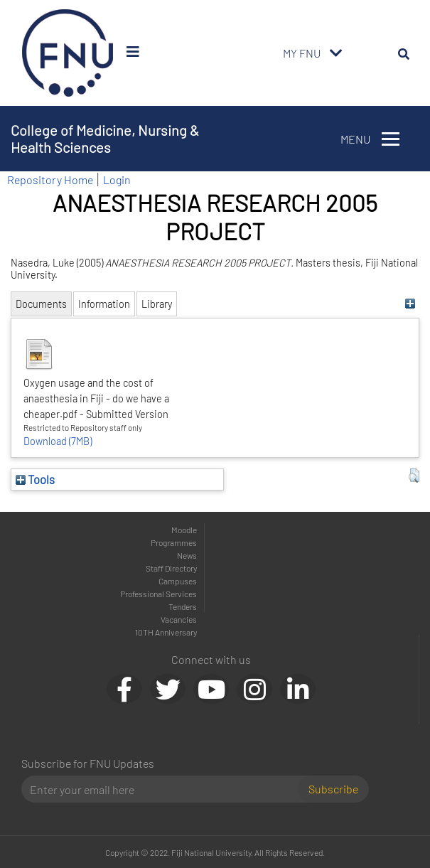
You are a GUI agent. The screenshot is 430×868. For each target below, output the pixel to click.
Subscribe (333, 789)
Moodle (184, 530)
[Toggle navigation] (336, 53)
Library (157, 304)
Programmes (174, 542)
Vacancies (179, 619)
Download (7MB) (58, 441)
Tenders (183, 606)
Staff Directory (171, 568)
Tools (35, 479)
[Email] (165, 789)
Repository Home (50, 180)
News (187, 555)
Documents (41, 304)
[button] (414, 476)
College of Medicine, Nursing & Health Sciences (105, 139)
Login (117, 180)
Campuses (178, 581)
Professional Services (158, 594)
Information (104, 304)
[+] (410, 304)
